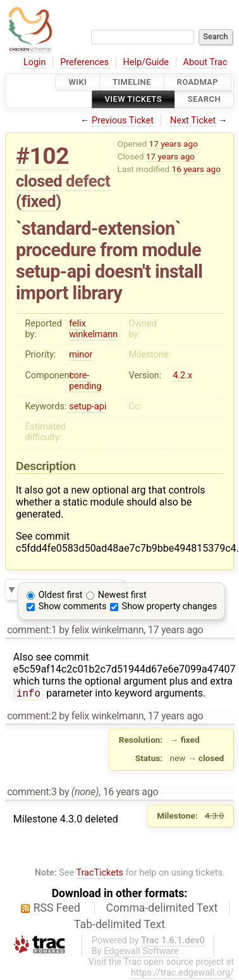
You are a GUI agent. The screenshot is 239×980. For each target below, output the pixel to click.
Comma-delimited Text (162, 909)
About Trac (205, 62)
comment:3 (32, 793)
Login (35, 62)
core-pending (85, 381)
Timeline (132, 82)
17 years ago (174, 144)
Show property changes (169, 606)
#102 (42, 156)
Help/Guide (146, 62)
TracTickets (100, 874)
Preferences (84, 62)
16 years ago (196, 169)
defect (88, 181)
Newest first (122, 595)
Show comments (73, 606)
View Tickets (133, 100)
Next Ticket (193, 121)
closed (39, 181)
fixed (39, 201)
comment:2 (32, 717)
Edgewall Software (141, 952)
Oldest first (61, 595)
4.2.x (182, 375)
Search (204, 100)
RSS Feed (57, 909)
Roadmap (198, 82)
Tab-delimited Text (120, 926)
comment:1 (32, 630)
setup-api (88, 406)
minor (81, 355)
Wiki (77, 82)
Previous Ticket (123, 121)
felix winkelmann (93, 329)
